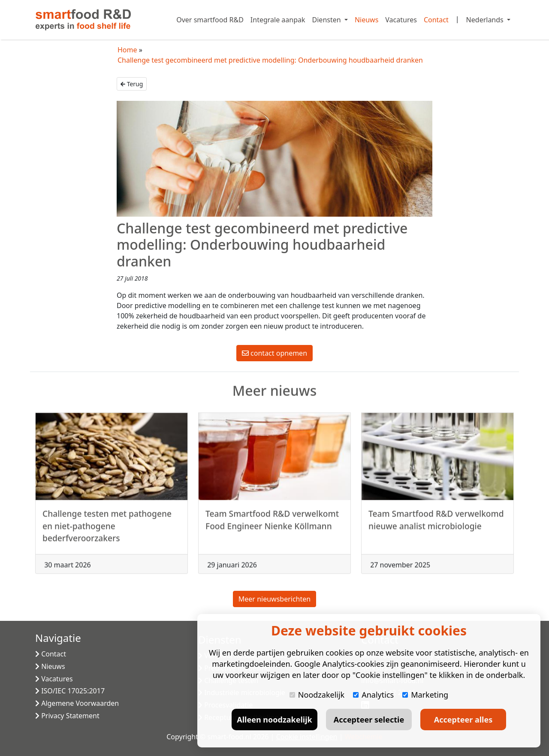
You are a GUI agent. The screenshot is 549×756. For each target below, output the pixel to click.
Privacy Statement (67, 716)
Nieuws (367, 20)
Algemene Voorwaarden (77, 703)
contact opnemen (274, 353)
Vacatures (401, 20)
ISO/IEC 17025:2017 (70, 691)
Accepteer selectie (369, 720)
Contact (436, 20)
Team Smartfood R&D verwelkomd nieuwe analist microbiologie (436, 524)
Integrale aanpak (278, 20)
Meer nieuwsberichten (274, 599)
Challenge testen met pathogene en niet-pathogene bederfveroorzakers (107, 530)
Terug (132, 84)
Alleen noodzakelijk (274, 720)
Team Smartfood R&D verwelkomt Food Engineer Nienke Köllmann (272, 524)
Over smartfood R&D (210, 20)
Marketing (425, 695)
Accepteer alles (463, 720)
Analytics (373, 695)
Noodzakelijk (317, 695)
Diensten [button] (327, 20)
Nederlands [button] (486, 20)
